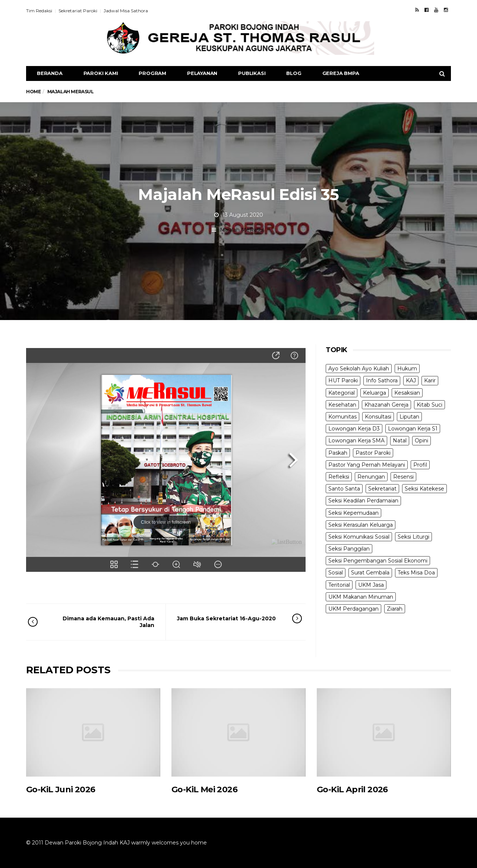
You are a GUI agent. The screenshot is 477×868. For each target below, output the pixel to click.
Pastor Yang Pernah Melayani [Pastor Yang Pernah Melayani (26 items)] (367, 465)
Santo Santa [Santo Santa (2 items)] (344, 489)
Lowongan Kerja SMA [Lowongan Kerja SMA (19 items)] (356, 441)
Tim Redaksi (39, 11)
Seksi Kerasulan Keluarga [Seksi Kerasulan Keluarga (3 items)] (361, 525)
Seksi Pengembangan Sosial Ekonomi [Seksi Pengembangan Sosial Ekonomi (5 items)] (378, 561)
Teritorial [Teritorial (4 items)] (339, 585)
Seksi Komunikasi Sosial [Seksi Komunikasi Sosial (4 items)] (359, 537)
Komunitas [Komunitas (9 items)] (342, 417)
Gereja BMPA (341, 73)
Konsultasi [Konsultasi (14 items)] (378, 417)
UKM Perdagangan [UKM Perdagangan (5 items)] (353, 609)
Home (33, 92)
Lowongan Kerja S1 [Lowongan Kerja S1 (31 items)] (413, 429)
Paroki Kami (101, 73)
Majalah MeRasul (242, 230)
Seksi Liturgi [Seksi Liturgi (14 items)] (413, 537)
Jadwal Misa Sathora (126, 11)
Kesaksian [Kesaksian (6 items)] (407, 393)
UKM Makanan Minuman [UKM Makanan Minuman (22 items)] (361, 597)
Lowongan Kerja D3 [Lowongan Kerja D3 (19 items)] (354, 429)
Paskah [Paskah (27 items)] (338, 453)
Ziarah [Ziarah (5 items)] (395, 609)
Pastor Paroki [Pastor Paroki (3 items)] (373, 453)
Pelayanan (202, 73)
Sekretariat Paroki (78, 11)
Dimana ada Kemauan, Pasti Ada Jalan (101, 622)
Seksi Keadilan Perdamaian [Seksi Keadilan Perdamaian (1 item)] (363, 501)
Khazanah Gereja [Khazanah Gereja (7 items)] (386, 405)
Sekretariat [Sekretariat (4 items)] (382, 489)
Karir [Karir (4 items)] (430, 380)
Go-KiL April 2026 (352, 789)
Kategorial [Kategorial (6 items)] (342, 393)
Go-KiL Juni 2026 (61, 789)
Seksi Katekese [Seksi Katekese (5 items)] (424, 489)
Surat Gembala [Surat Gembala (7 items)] (370, 573)
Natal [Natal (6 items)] (400, 441)
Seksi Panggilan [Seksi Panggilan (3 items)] (349, 549)
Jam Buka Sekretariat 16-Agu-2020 (229, 618)
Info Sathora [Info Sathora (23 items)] (382, 380)
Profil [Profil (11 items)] (420, 465)
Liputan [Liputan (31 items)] (409, 417)
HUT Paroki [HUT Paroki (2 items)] (343, 380)
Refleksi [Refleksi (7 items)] (339, 477)
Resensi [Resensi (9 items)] (403, 477)
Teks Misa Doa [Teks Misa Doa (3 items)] (416, 573)
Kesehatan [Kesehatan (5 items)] (342, 405)
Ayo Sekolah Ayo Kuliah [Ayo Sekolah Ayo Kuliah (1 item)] (359, 369)
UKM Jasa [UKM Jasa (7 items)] (371, 585)
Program (152, 73)
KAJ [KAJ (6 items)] (411, 380)
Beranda (50, 73)
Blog (294, 73)
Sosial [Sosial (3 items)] (336, 573)
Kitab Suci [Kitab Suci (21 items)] (429, 405)
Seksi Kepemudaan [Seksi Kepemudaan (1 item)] (353, 513)
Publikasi (252, 73)
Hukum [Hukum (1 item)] (407, 369)
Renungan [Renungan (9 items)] (371, 477)
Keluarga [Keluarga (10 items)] (375, 393)
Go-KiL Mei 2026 (204, 789)
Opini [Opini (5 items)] (421, 441)
